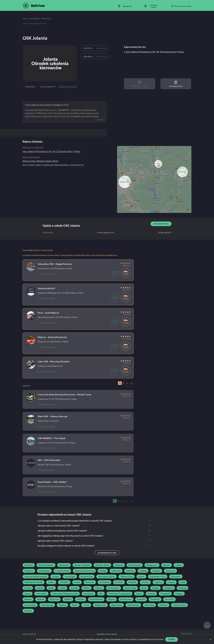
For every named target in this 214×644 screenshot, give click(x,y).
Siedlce (68, 600)
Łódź (183, 582)
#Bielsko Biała (44, 161)
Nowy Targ (130, 588)
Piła (101, 594)
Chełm (179, 565)
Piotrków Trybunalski (119, 594)
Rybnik (41, 600)
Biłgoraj (119, 565)
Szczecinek (30, 605)
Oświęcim (88, 594)
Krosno (145, 582)
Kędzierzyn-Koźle (34, 582)
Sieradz (81, 600)
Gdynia (143, 571)
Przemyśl (165, 594)
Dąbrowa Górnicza (84, 571)
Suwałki (141, 600)
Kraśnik (132, 582)
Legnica (158, 582)
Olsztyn (182, 588)
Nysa (144, 588)
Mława (99, 588)
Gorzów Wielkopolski (36, 577)
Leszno (171, 582)
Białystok (64, 565)
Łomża (28, 588)
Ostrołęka (41, 594)
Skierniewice (96, 600)
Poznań (151, 594)
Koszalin (90, 582)
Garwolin (116, 571)
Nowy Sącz (113, 588)
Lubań (40, 588)
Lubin (51, 588)
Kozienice (104, 582)
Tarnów (62, 605)
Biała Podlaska (46, 565)
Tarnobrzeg (47, 605)
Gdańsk (130, 571)
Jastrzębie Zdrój (106, 577)
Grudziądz (70, 577)
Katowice (176, 577)
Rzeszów (54, 600)
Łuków (74, 588)
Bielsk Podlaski (82, 565)
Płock (139, 594)
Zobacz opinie (68, 87)
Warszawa (117, 605)
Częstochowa (62, 571)
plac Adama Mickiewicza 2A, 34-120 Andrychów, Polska (51, 151)
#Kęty (55, 161)
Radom (28, 600)
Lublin (62, 588)
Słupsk (111, 600)
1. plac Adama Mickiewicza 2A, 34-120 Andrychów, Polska (154, 52)
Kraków (119, 582)
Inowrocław (87, 577)
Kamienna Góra (158, 577)
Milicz (86, 588)
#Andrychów (29, 161)
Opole (28, 594)
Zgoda (172, 639)
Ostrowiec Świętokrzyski (65, 594)
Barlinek (29, 565)
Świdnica (155, 600)
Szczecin (169, 600)
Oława (155, 588)
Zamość (163, 605)
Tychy (86, 605)
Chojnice (29, 571)
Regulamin (186, 633)
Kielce (51, 582)
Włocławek (133, 605)
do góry (207, 625)
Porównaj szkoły (176, 84)
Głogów (156, 571)
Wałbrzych (100, 605)
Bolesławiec (135, 565)
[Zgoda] (210, 640)
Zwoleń (28, 611)
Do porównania (46, 274)
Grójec (56, 577)
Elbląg (103, 571)
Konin (77, 582)
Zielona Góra (179, 605)
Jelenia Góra (127, 577)
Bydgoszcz (152, 565)
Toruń (75, 605)
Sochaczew (126, 600)
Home (25, 19)
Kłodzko (64, 582)
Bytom (167, 565)
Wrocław (149, 605)
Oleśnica (169, 588)
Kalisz (141, 577)
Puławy (179, 594)
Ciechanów (44, 571)
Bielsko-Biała (102, 565)
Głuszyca (170, 571)
